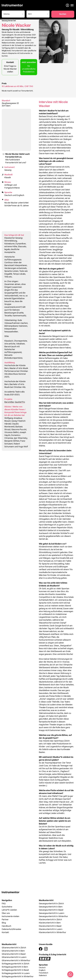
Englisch (42, 970)
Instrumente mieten (10, 916)
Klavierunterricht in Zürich (50, 920)
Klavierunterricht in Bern (50, 923)
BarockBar (9, 402)
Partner (5, 920)
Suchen (63, 14)
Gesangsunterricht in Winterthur (53, 916)
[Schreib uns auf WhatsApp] (70, 974)
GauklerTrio (20, 402)
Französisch (44, 973)
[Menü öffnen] (72, 5)
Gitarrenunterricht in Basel (14, 954)
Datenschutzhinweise (11, 929)
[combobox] (13, 14)
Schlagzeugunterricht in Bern (15, 967)
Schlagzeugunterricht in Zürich (15, 964)
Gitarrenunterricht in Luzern (14, 957)
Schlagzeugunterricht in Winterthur (18, 977)
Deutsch (42, 968)
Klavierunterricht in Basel (50, 926)
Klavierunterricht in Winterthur (52, 932)
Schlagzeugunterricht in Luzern (16, 973)
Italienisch (43, 976)
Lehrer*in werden (9, 910)
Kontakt (5, 932)
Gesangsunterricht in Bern (51, 907)
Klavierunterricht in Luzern (51, 929)
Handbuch (6, 926)
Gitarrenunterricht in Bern (13, 951)
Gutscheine (7, 907)
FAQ (4, 904)
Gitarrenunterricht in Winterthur (16, 961)
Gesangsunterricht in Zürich (51, 904)
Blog (4, 923)
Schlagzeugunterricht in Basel (15, 970)
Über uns (6, 913)
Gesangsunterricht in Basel (51, 910)
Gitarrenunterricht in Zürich (14, 948)
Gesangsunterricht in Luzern (52, 913)
